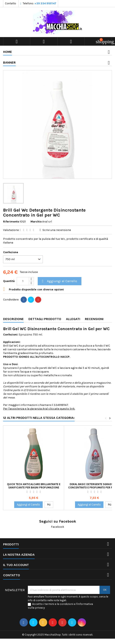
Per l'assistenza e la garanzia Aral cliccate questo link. (39, 409)
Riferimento (11, 222)
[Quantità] (23, 281)
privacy (40, 608)
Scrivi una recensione (57, 230)
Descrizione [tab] (13, 319)
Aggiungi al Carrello (59, 281)
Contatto (11, 3)
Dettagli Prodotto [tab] (45, 319)
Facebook (57, 527)
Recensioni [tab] (94, 319)
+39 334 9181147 (45, 3)
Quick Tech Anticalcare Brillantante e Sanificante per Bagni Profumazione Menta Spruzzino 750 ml (34, 487)
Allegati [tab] (73, 319)
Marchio (36, 222)
